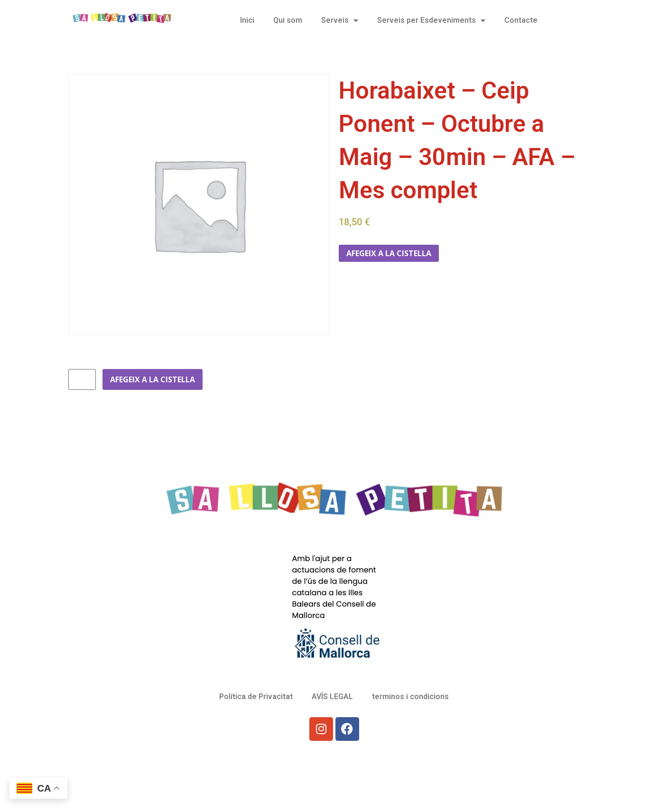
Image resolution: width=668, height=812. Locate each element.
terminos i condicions (410, 697)
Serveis (340, 20)
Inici (247, 20)
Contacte (521, 20)
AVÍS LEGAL (332, 697)
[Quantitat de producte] (82, 379)
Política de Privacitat (256, 697)
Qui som (288, 20)
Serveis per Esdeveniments (431, 20)
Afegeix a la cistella (389, 253)
